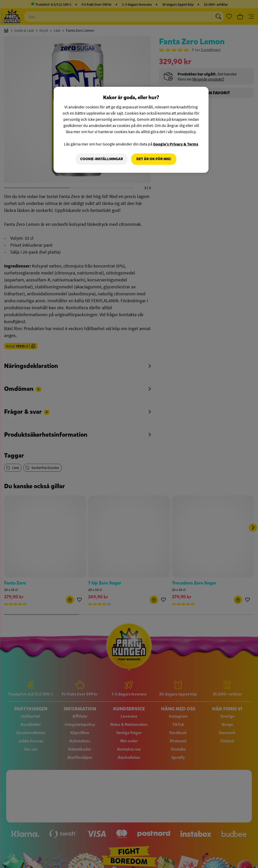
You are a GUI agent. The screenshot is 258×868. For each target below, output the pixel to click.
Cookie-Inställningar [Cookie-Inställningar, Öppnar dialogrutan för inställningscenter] (102, 159)
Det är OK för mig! (154, 159)
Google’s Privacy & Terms (176, 144)
